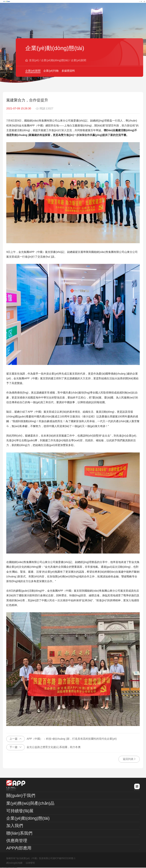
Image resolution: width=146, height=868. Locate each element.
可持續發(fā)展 (20, 811)
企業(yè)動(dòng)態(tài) (55, 60)
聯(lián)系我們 (19, 833)
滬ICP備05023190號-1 (64, 858)
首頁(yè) (34, 60)
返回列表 (129, 759)
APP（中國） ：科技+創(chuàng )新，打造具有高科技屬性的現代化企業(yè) (61, 739)
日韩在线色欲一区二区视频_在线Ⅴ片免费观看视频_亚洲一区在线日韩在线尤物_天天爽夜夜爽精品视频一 (9, 868)
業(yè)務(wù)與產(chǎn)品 (30, 803)
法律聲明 (30, 863)
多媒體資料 (68, 71)
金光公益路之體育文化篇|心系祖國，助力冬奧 (43, 747)
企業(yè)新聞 (79, 60)
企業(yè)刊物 (51, 71)
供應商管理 (17, 841)
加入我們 (15, 826)
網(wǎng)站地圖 (14, 863)
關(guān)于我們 (21, 795)
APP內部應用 (19, 848)
